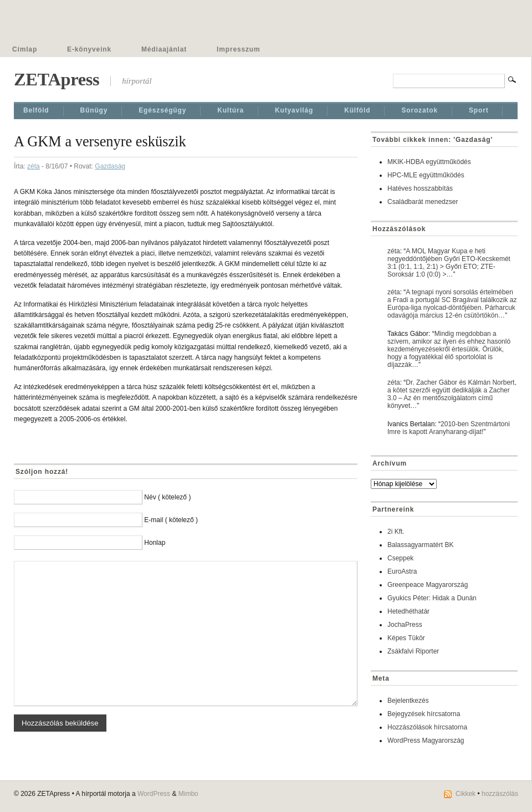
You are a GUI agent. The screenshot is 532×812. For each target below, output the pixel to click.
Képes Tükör (406, 638)
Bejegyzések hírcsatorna (424, 714)
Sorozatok (420, 110)
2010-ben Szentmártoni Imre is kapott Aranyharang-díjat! (449, 428)
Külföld (357, 110)
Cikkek (465, 794)
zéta (34, 166)
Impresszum (238, 49)
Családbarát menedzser (423, 202)
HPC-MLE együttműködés (426, 175)
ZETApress (57, 79)
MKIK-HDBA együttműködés (429, 162)
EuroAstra (402, 571)
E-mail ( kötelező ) (171, 520)
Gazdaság (110, 166)
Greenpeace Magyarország (428, 585)
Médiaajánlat (164, 49)
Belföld (36, 110)
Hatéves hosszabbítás (420, 188)
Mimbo (188, 794)
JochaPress (405, 625)
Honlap (155, 543)
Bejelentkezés (408, 701)
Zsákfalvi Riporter (413, 651)
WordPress (154, 794)
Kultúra (231, 110)
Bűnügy (94, 110)
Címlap (25, 49)
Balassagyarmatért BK (420, 545)
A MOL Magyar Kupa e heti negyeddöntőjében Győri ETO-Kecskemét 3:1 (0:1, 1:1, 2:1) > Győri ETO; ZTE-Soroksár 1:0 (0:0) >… (449, 263)
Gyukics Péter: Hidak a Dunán (432, 598)
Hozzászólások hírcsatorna (427, 727)
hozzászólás (500, 794)
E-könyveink (89, 49)
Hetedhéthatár (408, 611)
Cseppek (400, 558)
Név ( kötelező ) (167, 497)
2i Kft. (396, 532)
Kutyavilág (294, 110)
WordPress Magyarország (426, 740)
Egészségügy (162, 110)
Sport (479, 110)
